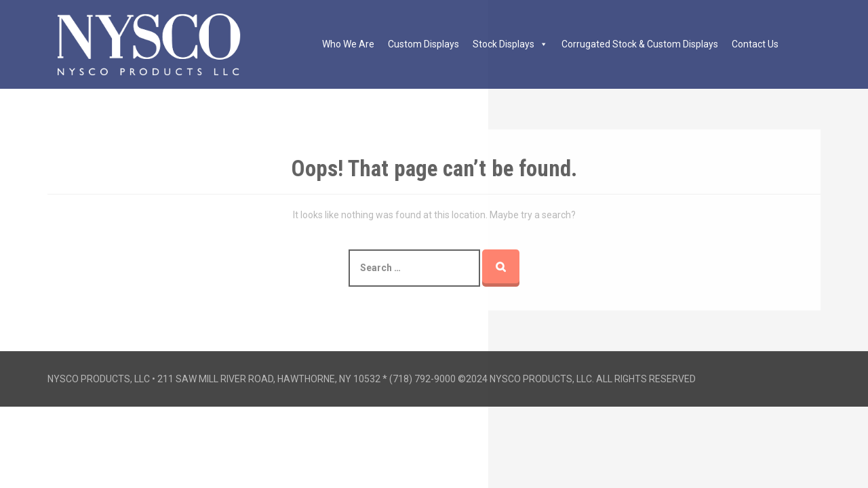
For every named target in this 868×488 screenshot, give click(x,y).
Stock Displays (510, 44)
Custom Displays (423, 44)
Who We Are (348, 44)
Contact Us (755, 44)
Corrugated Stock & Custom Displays (640, 44)
